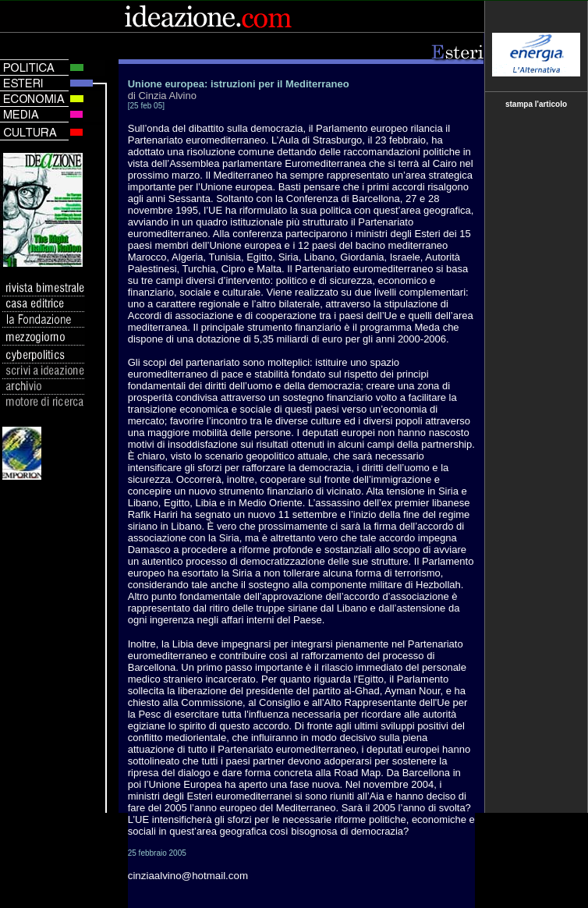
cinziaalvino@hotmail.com (188, 876)
